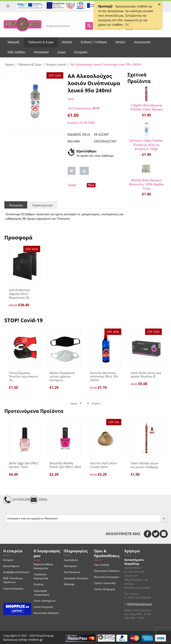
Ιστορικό (8, 560)
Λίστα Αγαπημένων (45, 601)
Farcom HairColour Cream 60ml (104, 465)
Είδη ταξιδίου (16, 52)
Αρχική (9, 64)
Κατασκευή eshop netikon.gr (23, 640)
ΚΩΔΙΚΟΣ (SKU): (79, 134)
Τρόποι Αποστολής (105, 583)
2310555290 (16, 500)
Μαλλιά (67, 42)
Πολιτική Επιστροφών (107, 577)
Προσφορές (70, 566)
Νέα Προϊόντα (72, 572)
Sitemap (69, 584)
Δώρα (62, 52)
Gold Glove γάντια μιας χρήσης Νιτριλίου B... (146, 375)
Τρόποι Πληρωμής (105, 589)
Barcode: (74, 141)
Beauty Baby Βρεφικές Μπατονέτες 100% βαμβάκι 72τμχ (146, 184)
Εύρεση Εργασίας (13, 588)
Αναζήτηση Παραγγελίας (41, 576)
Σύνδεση (38, 584)
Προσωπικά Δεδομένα (46, 613)
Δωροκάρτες (71, 560)
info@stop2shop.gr (140, 604)
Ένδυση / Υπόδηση (94, 42)
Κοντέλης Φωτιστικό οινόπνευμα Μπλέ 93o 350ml (104, 377)
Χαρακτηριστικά (43, 205)
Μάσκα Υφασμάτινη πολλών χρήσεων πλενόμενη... (62, 377)
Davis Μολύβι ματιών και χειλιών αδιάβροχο (145, 465)
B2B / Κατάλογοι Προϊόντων (13, 580)
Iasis (71, 99)
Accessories (142, 42)
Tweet (72, 185)
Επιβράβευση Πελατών (16, 572)
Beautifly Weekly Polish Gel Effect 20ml (65, 465)
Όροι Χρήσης (102, 565)
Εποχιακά (81, 52)
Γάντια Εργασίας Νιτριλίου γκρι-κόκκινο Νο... (23, 377)
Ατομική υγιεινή (56, 64)
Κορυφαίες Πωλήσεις (76, 578)
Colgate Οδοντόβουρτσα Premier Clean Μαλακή (146, 107)
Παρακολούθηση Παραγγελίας (43, 566)
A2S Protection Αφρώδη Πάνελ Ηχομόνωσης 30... (20, 294)
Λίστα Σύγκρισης (43, 607)
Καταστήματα (11, 566)
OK (127, 25)
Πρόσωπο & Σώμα (41, 42)
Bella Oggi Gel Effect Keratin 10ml (24, 465)
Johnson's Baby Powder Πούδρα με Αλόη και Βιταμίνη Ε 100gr (146, 145)
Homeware (41, 52)
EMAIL (39, 500)
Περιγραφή (16, 205)
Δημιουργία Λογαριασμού (41, 592)
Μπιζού (121, 42)
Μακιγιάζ (14, 42)
